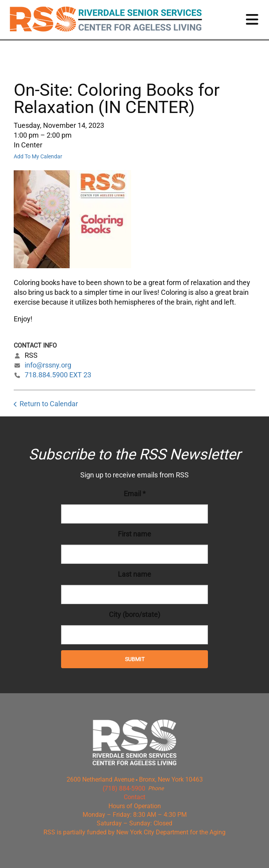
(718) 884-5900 (124, 788)
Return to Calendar (49, 404)
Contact (134, 797)
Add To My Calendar (38, 156)
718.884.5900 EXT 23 (58, 375)
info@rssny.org (48, 365)
